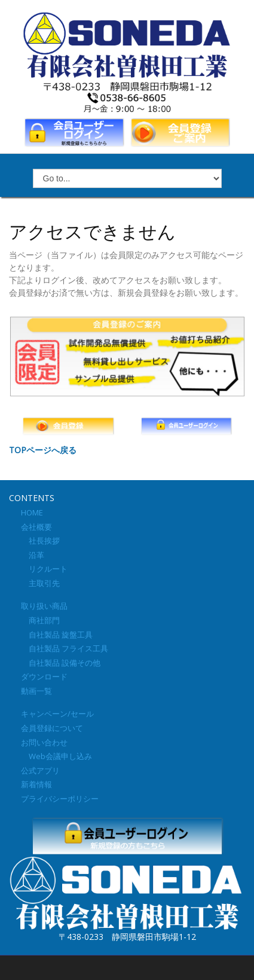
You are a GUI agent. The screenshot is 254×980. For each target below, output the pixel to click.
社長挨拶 (40, 541)
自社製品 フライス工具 (65, 648)
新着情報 (36, 784)
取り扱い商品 (44, 606)
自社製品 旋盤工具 (57, 635)
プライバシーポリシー (60, 799)
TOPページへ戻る (43, 450)
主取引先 (40, 583)
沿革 (33, 555)
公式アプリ (40, 770)
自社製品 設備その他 (61, 663)
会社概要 (36, 527)
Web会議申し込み (56, 756)
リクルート (44, 569)
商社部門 (40, 620)
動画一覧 (36, 691)
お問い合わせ (44, 742)
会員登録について (52, 728)
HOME (32, 512)
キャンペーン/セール (57, 714)
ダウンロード (44, 676)
